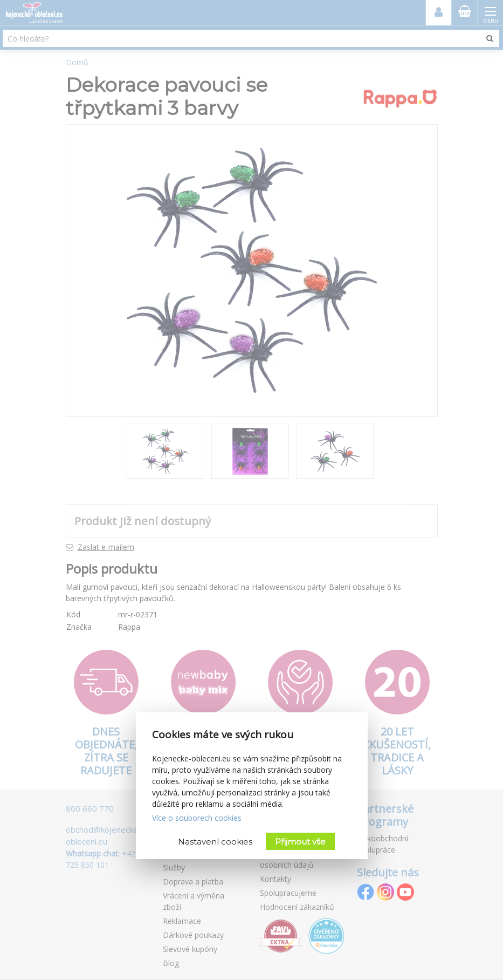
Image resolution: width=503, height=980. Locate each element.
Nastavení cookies (215, 842)
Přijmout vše (300, 842)
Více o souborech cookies (197, 818)
